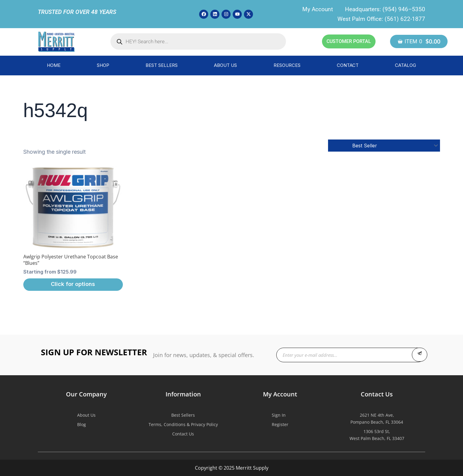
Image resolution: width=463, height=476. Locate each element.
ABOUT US (225, 65)
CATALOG (406, 65)
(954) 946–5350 (404, 9)
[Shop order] (384, 146)
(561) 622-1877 (405, 19)
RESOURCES (287, 65)
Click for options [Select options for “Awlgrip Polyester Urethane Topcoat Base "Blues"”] (73, 284)
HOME (54, 65)
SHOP (103, 65)
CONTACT (348, 65)
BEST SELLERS (162, 65)
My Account (318, 9)
